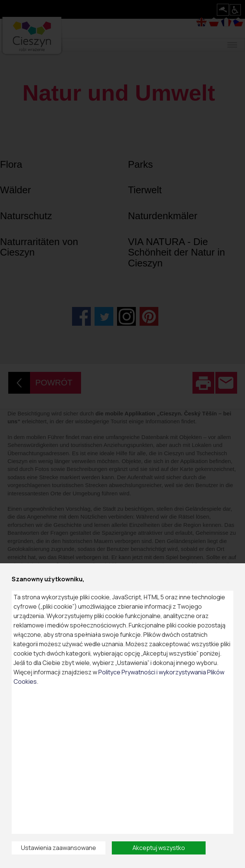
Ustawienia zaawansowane (59, 848)
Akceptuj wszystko (159, 848)
